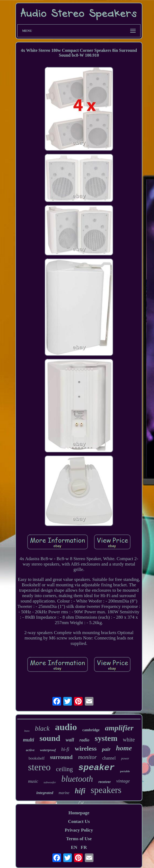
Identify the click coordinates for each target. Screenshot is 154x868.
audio (66, 727)
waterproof (48, 750)
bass (27, 731)
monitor (88, 757)
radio (84, 740)
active (30, 750)
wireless (86, 748)
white (129, 740)
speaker (96, 768)
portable (125, 771)
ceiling (64, 769)
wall (70, 740)
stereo (39, 767)
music (33, 781)
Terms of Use (79, 839)
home (124, 748)
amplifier (119, 728)
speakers (106, 790)
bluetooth (77, 779)
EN (74, 847)
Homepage (79, 813)
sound (50, 738)
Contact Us (79, 821)
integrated (45, 793)
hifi (80, 791)
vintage (123, 781)
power (125, 758)
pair (106, 749)
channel (109, 758)
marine (64, 793)
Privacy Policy (79, 830)
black (42, 728)
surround (61, 757)
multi (29, 740)
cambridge (91, 730)
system (106, 738)
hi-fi (65, 749)
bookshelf (37, 758)
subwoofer (50, 782)
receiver (105, 782)
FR (84, 847)
